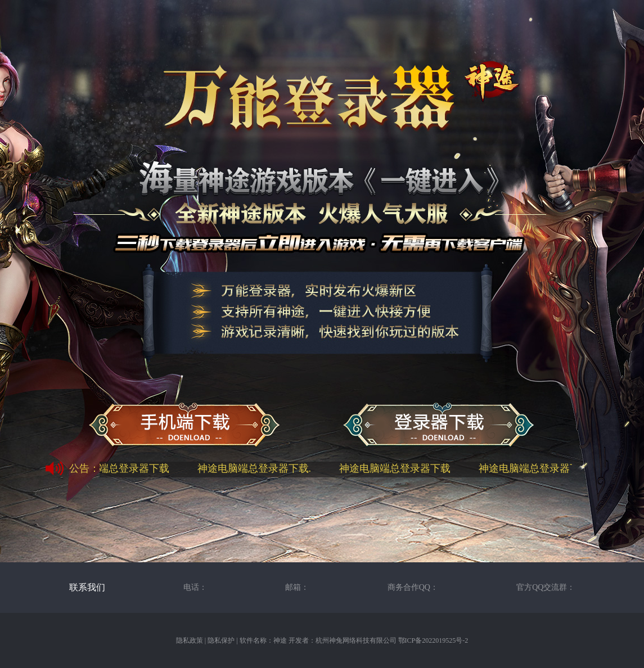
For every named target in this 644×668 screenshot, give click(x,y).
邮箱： (297, 587)
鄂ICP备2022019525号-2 (433, 640)
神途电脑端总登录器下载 (115, 468)
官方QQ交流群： (546, 587)
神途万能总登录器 (438, 426)
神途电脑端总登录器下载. (256, 468)
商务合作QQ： (413, 587)
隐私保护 (221, 640)
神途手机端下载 (184, 426)
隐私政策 (190, 640)
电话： (195, 587)
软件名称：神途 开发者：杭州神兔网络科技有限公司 (318, 640)
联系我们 (87, 587)
